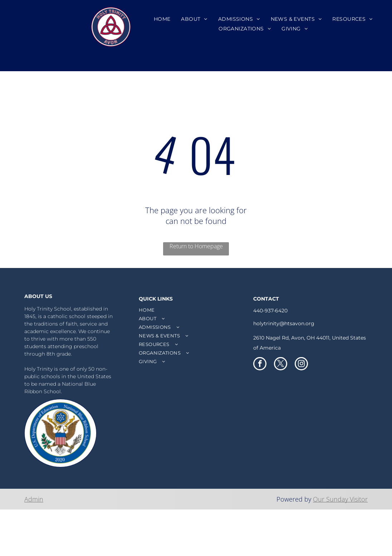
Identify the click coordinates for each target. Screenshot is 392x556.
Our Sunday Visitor (340, 499)
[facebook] (260, 365)
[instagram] (301, 365)
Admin (34, 499)
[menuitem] (162, 19)
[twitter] (281, 365)
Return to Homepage (196, 246)
